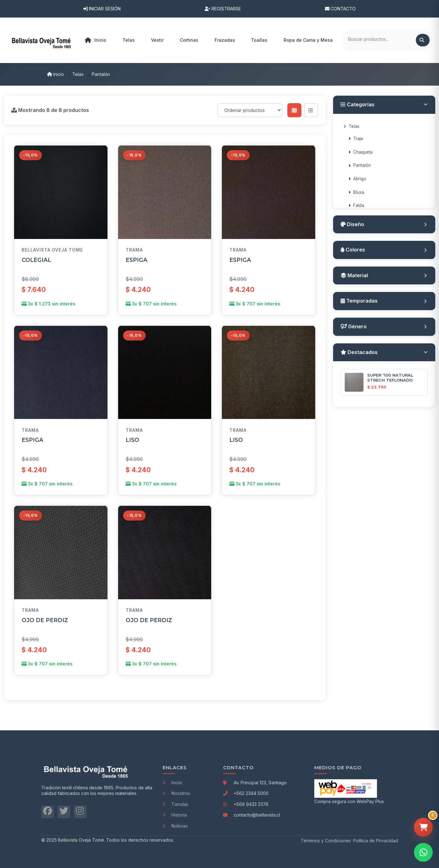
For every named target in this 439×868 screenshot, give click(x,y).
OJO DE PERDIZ (45, 620)
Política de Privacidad (376, 841)
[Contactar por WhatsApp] (423, 852)
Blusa (356, 192)
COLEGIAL (36, 260)
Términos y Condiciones (326, 841)
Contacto (340, 9)
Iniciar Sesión (102, 9)
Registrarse (223, 9)
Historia (175, 815)
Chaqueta (361, 152)
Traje (356, 139)
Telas (78, 74)
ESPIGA (136, 260)
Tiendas (175, 804)
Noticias (175, 826)
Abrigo (357, 179)
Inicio (96, 40)
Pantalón (101, 74)
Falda (356, 205)
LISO (132, 440)
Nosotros (176, 793)
